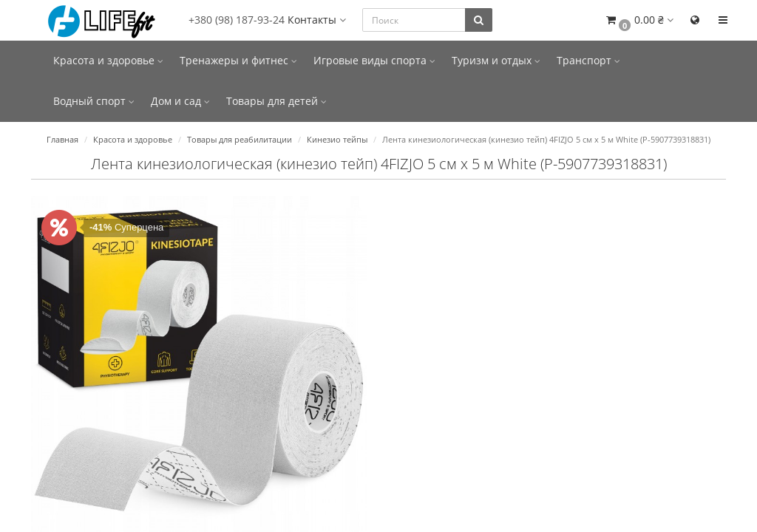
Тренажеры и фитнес (238, 60)
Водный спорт (94, 101)
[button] (639, 20)
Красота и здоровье (108, 60)
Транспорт (588, 60)
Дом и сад (180, 101)
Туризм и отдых (496, 60)
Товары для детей (276, 101)
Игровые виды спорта (374, 60)
